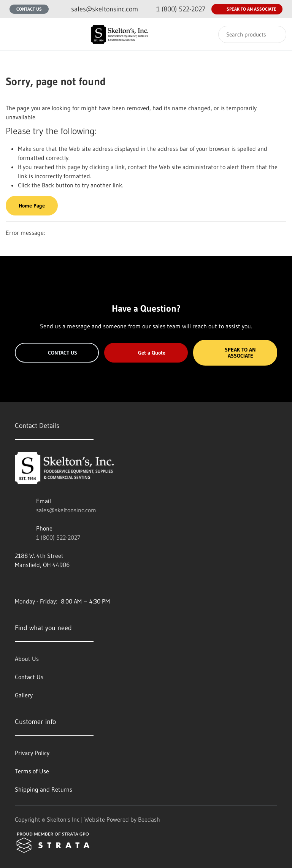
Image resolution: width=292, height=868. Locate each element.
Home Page (32, 206)
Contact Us (29, 9)
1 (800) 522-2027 (58, 537)
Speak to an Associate (247, 9)
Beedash (149, 819)
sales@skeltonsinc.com (66, 510)
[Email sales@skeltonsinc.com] (98, 9)
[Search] (252, 34)
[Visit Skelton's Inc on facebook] (18, 583)
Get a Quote (146, 353)
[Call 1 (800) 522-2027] (175, 9)
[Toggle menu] (13, 34)
